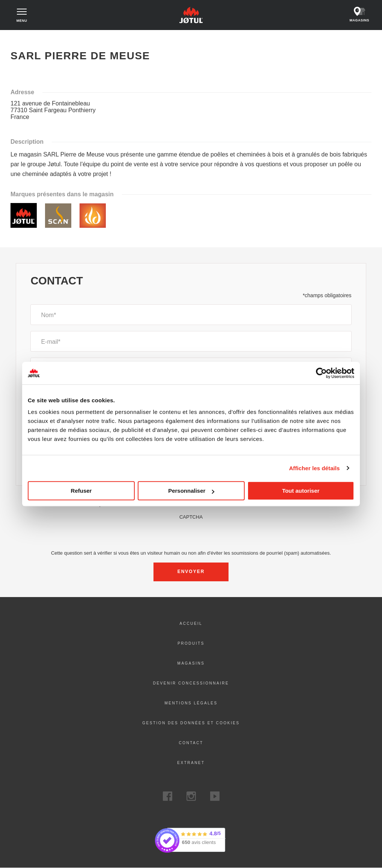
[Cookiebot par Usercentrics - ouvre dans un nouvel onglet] (321, 373)
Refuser (81, 491)
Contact (191, 743)
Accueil (23, 38)
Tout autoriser (301, 491)
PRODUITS (191, 643)
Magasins (191, 663)
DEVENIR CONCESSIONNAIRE (191, 683)
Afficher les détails (314, 468)
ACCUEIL (191, 624)
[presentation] (191, 534)
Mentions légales (191, 703)
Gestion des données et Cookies (191, 723)
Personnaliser (191, 491)
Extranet (191, 763)
